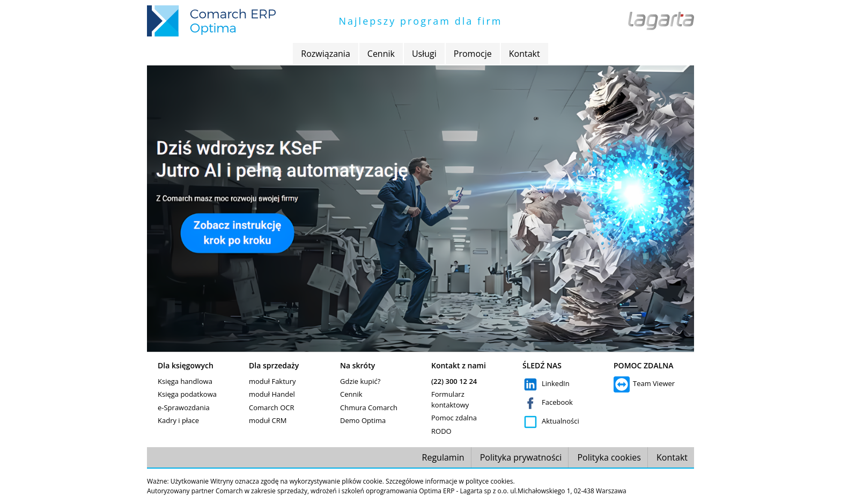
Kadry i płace (178, 420)
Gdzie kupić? (360, 381)
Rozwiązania (325, 54)
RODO (441, 431)
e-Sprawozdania (184, 407)
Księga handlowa (185, 381)
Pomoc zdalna (454, 418)
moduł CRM (268, 420)
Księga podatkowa (187, 394)
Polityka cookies (609, 457)
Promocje (473, 54)
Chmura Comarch (369, 407)
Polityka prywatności (521, 457)
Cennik (381, 54)
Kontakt (525, 54)
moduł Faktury (272, 381)
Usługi (424, 54)
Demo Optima (363, 420)
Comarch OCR (271, 407)
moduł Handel (272, 394)
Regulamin (443, 457)
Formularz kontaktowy (450, 399)
